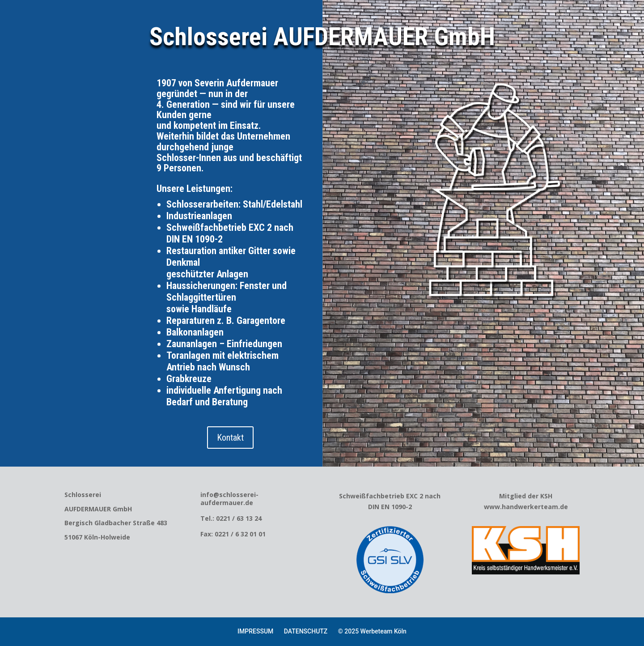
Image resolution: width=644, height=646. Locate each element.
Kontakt (230, 438)
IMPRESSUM (255, 631)
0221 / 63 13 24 (239, 518)
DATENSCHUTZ (306, 631)
